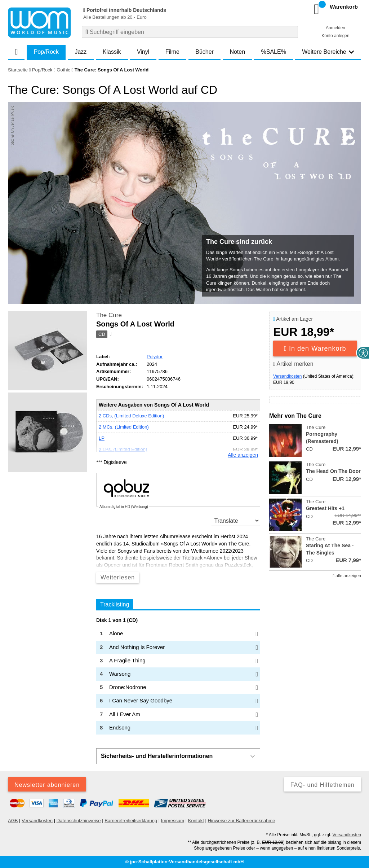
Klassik (112, 52)
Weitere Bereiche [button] (328, 52)
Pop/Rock (46, 52)
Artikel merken (293, 364)
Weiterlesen (118, 577)
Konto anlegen (335, 36)
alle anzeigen (347, 576)
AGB (13, 821)
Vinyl (143, 52)
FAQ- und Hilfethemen (323, 785)
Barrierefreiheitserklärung (131, 821)
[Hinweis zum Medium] (110, 334)
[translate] (236, 521)
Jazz (81, 52)
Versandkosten (287, 376)
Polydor (155, 357)
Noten (237, 52)
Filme (172, 52)
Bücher (204, 52)
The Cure (109, 315)
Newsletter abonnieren (47, 785)
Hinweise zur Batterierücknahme (241, 821)
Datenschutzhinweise (79, 821)
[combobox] (190, 32)
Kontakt (196, 821)
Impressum (173, 821)
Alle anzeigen (243, 455)
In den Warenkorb (315, 348)
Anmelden (335, 28)
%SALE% (274, 52)
